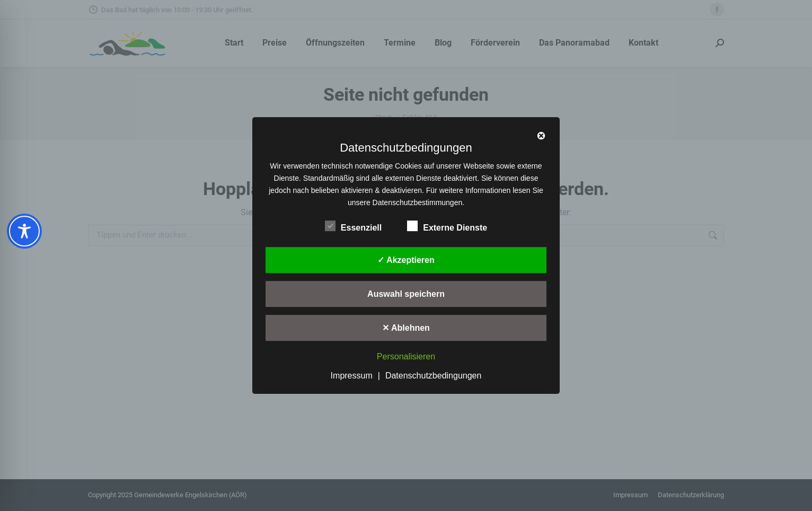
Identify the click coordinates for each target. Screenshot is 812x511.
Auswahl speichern (406, 294)
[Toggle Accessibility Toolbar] (24, 231)
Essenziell (353, 226)
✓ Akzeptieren (406, 260)
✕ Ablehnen (406, 328)
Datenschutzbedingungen (433, 376)
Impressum (352, 376)
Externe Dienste (447, 226)
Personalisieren (406, 357)
